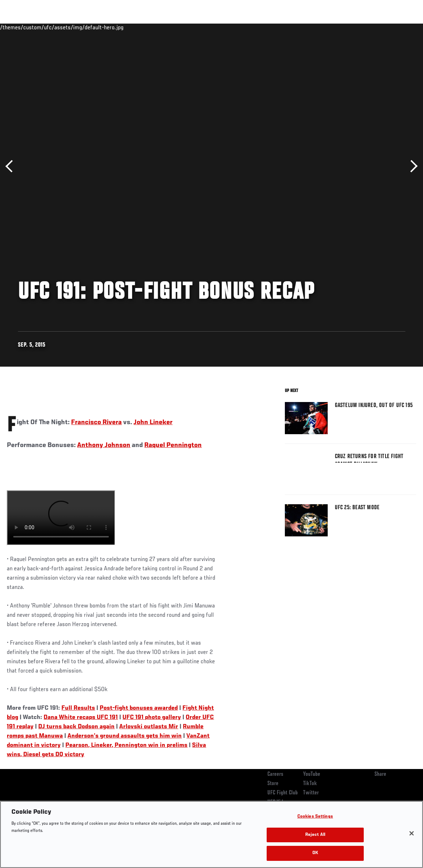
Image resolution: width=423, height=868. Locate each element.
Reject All (315, 835)
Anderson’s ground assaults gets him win (125, 736)
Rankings (50, 27)
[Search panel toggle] (400, 27)
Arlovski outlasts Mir (149, 727)
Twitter (311, 793)
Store (273, 784)
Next (411, 166)
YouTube (312, 774)
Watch (314, 27)
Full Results (78, 708)
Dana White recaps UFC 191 (81, 718)
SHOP (380, 27)
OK (315, 853)
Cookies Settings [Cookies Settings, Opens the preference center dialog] (315, 817)
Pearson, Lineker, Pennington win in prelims (126, 745)
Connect (285, 27)
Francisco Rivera (96, 422)
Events (19, 27)
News (109, 27)
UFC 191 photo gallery (152, 718)
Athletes (82, 27)
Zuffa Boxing (349, 27)
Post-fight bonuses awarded (139, 708)
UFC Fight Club (283, 793)
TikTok (310, 784)
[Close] (412, 833)
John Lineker (153, 422)
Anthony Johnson (104, 445)
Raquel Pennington (173, 445)
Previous (12, 166)
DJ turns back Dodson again (76, 727)
